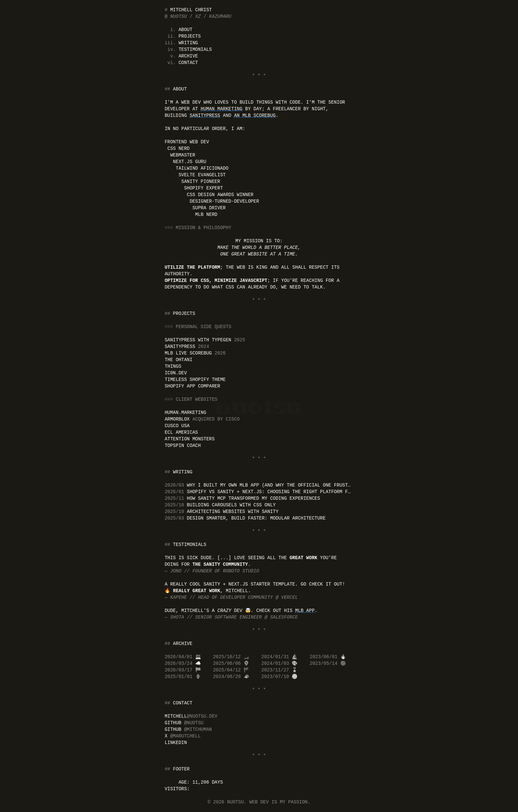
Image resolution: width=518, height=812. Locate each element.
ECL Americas (181, 432)
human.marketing (185, 413)
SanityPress (205, 116)
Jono (177, 571)
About (185, 30)
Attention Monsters (189, 439)
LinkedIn (176, 743)
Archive (188, 56)
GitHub (184, 723)
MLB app (305, 611)
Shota (178, 617)
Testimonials (195, 50)
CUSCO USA (177, 426)
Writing (188, 43)
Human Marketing (222, 109)
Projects (189, 36)
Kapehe (180, 597)
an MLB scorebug (255, 116)
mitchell (191, 716)
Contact (188, 63)
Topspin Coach (183, 446)
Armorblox (202, 419)
